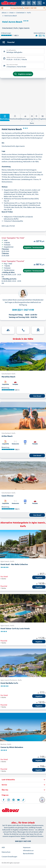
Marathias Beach (8, 377)
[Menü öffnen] (44, 3)
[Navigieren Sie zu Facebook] (4, 800)
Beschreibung (5, 117)
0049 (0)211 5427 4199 (23, 310)
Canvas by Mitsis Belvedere (12, 747)
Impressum (27, 847)
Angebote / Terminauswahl (34, 247)
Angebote (43, 117)
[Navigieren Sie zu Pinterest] (14, 800)
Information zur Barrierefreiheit (28, 852)
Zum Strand (37, 396)
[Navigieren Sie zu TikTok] (23, 800)
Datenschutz (6, 852)
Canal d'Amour (8, 496)
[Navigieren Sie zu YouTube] (18, 800)
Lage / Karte (32, 119)
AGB (3, 847)
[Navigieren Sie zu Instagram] (9, 800)
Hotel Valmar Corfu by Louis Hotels (15, 628)
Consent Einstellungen (9, 856)
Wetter (36, 117)
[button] (23, 780)
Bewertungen (25, 117)
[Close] (44, 8)
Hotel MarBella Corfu (9, 683)
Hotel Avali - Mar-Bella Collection (14, 564)
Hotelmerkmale (15, 117)
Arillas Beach (7, 436)
